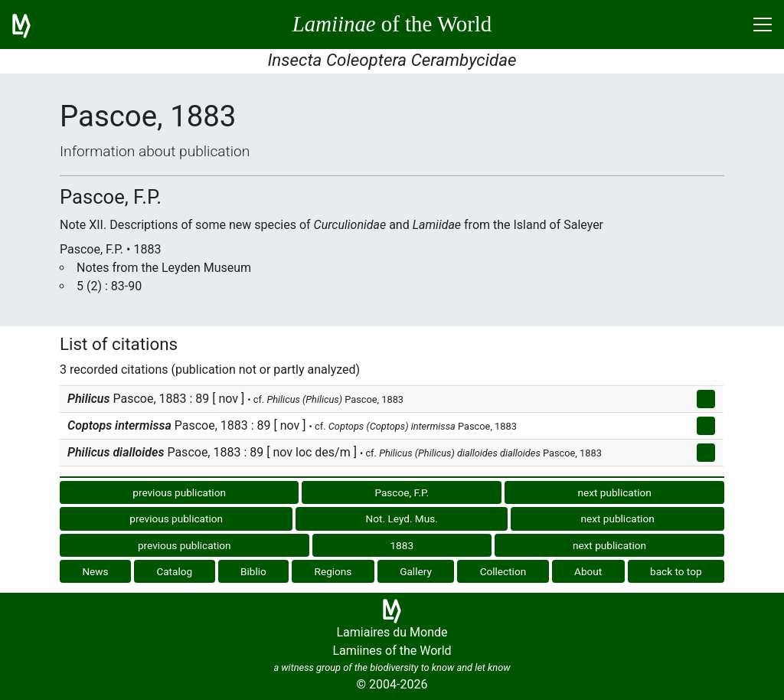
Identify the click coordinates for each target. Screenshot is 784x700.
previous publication (179, 492)
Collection (503, 571)
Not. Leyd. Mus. (402, 518)
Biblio (253, 571)
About (588, 571)
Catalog (174, 571)
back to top (676, 571)
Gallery (416, 571)
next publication (615, 492)
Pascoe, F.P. (402, 492)
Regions (333, 571)
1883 (402, 545)
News (95, 571)
